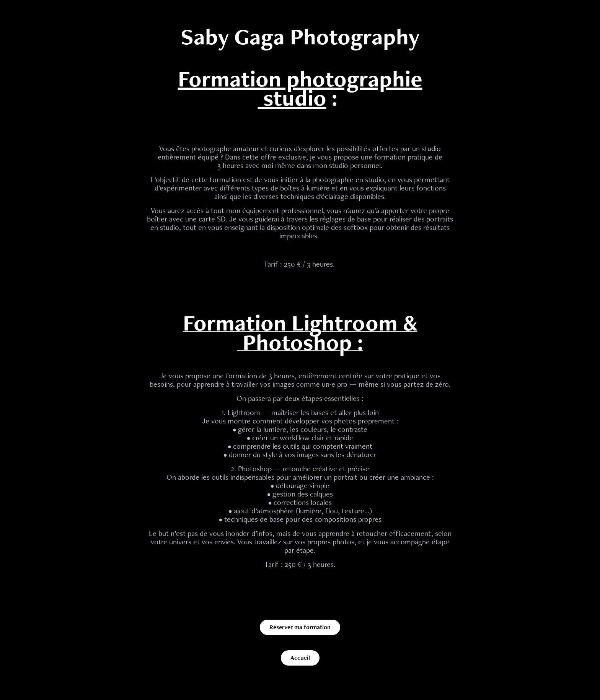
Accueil (300, 658)
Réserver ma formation (300, 627)
